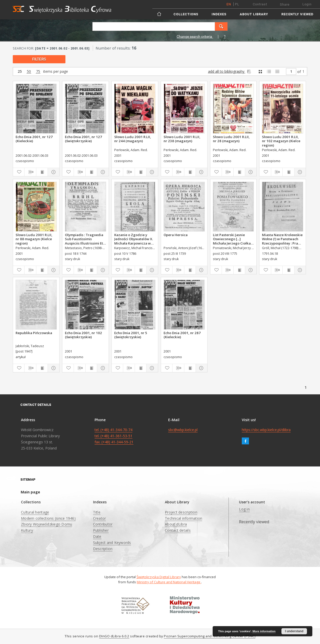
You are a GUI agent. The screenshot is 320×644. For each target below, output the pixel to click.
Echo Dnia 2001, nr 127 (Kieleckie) (34, 139)
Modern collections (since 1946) (48, 518)
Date (97, 536)
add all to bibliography (230, 71)
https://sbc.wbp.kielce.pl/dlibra (266, 430)
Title (97, 512)
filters (39, 59)
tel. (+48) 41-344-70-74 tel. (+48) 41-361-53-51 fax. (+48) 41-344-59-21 (114, 436)
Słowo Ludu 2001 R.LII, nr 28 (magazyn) (231, 139)
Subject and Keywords (112, 543)
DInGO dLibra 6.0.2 (114, 636)
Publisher (101, 530)
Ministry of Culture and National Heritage (169, 582)
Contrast (260, 4)
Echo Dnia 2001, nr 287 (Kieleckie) (182, 335)
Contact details (178, 530)
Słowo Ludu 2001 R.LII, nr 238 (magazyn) (182, 139)
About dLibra (176, 524)
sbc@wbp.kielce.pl (183, 430)
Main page (30, 492)
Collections (186, 14)
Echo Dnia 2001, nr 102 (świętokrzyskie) (83, 335)
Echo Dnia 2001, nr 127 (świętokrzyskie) (83, 139)
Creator (100, 518)
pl (237, 4)
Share (285, 4)
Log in (244, 509)
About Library (254, 14)
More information (264, 631)
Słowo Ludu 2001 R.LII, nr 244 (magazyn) (133, 139)
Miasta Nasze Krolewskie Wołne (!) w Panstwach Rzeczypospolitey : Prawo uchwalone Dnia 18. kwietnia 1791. (282, 239)
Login (307, 4)
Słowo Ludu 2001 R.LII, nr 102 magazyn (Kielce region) (281, 141)
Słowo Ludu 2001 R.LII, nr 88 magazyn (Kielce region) (34, 239)
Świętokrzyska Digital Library (159, 577)
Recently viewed (297, 14)
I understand (294, 631)
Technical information (184, 518)
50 (29, 72)
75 (38, 72)
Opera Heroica (176, 235)
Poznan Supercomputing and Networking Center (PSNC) (210, 636)
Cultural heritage (35, 512)
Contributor (103, 524)
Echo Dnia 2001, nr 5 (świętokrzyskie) (131, 335)
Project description (181, 512)
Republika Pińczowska (34, 333)
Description (103, 549)
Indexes (219, 14)
